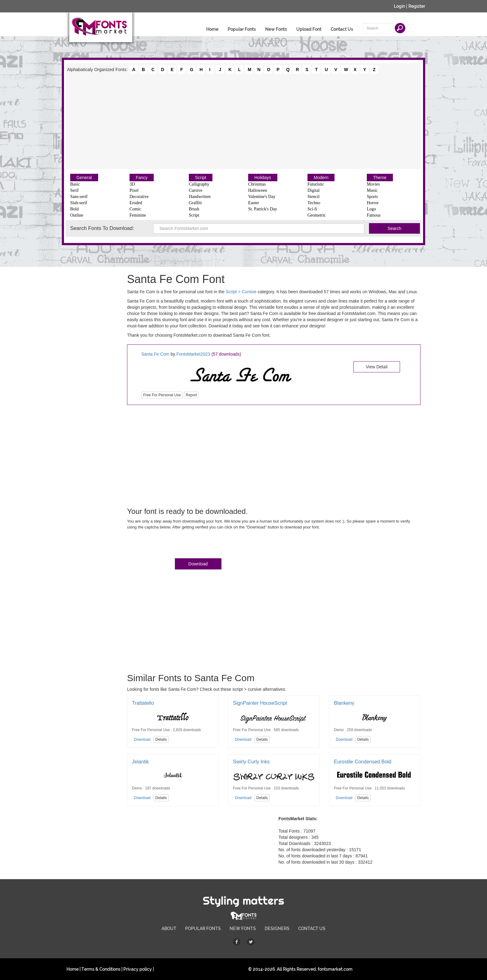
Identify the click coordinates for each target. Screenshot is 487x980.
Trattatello (143, 703)
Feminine (138, 215)
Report (191, 395)
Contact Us (342, 29)
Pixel (134, 190)
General (84, 178)
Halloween (258, 190)
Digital (314, 190)
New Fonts (276, 29)
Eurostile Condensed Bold (363, 762)
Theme (380, 178)
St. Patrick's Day (263, 209)
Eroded (136, 203)
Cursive (196, 190)
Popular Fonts (242, 29)
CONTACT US (312, 928)
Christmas (257, 184)
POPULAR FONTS (203, 928)
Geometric (317, 215)
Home (212, 29)
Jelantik (140, 762)
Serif (74, 190)
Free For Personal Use (162, 395)
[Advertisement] (243, 121)
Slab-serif (79, 203)
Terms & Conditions (101, 969)
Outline (77, 215)
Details (161, 739)
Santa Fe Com (155, 354)
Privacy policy (138, 969)
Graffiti (195, 203)
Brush (194, 209)
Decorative (139, 197)
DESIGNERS (277, 928)
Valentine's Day (262, 197)
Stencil (314, 197)
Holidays (263, 178)
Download (198, 564)
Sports (372, 197)
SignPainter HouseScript (260, 703)
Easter (254, 203)
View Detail (377, 367)
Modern (321, 178)
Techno (314, 203)
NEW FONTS (243, 928)
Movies (373, 184)
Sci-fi (312, 209)
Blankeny (344, 703)
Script (201, 178)
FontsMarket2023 (193, 354)
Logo (371, 209)
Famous (374, 215)
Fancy (142, 178)
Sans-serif (79, 197)
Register (417, 6)
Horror (373, 203)
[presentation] (174, 545)
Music (372, 190)
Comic (135, 209)
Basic (75, 184)
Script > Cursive (241, 292)
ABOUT (169, 928)
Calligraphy (199, 184)
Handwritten (200, 197)
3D (132, 184)
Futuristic (316, 184)
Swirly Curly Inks (251, 762)
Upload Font (309, 29)
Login (399, 6)
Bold (74, 209)
